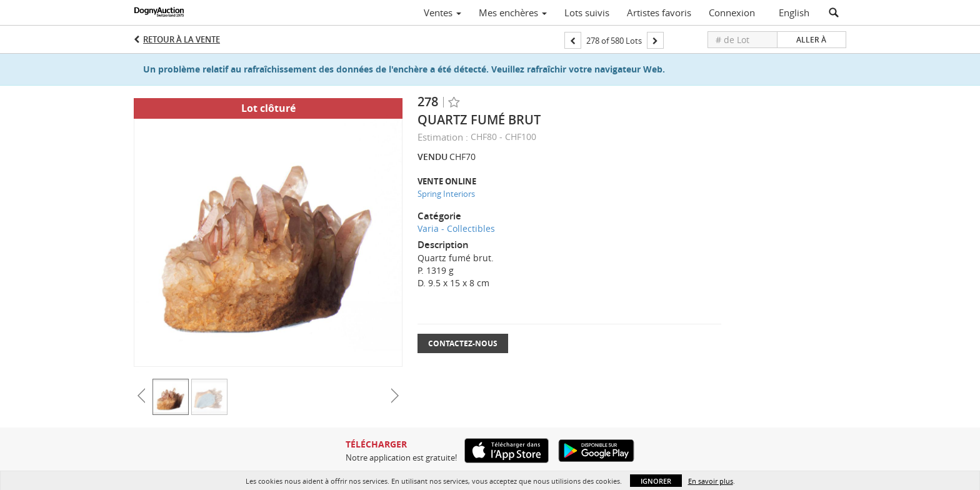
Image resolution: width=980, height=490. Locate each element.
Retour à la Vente (182, 39)
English (794, 12)
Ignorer (656, 481)
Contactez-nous (463, 343)
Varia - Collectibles (456, 228)
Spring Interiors (446, 194)
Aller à (811, 40)
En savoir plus (711, 481)
